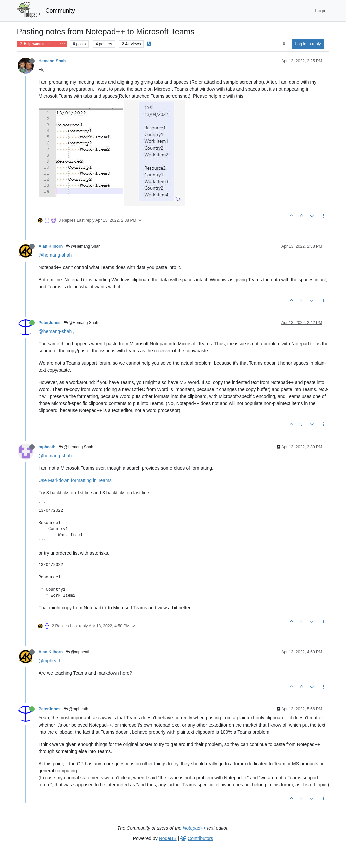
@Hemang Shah (83, 246)
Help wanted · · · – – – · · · (42, 44)
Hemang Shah (52, 61)
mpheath (47, 447)
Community (60, 11)
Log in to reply (308, 44)
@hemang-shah (55, 255)
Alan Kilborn (51, 246)
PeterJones (50, 323)
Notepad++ (194, 828)
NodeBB (168, 838)
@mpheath (78, 652)
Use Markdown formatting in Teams (75, 480)
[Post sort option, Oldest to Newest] (284, 44)
